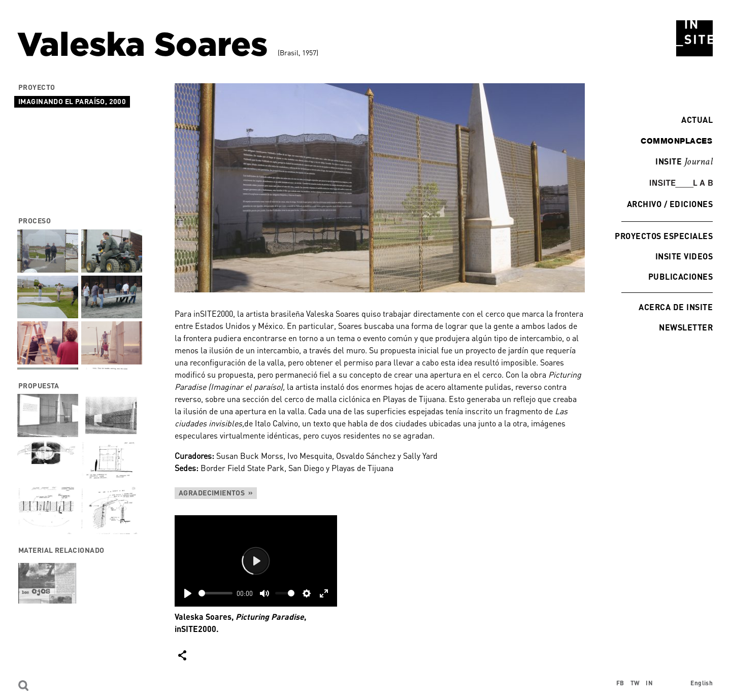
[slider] (215, 593)
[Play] (188, 593)
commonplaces (676, 141)
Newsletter (686, 327)
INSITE (684, 162)
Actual (694, 120)
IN (649, 683)
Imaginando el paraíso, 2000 (72, 101)
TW (635, 683)
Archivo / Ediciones (670, 204)
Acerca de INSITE (676, 307)
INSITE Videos (684, 256)
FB (620, 683)
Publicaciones (680, 276)
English (702, 683)
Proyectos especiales (664, 236)
